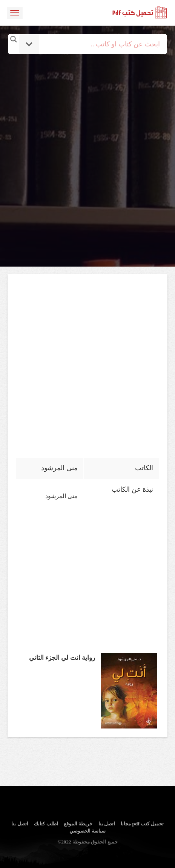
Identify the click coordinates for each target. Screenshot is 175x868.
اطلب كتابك (46, 824)
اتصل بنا (107, 824)
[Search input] (98, 44)
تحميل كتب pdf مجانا (142, 824)
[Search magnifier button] (14, 39)
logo (140, 13)
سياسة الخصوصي (87, 831)
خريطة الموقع (78, 824)
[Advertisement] (87, 141)
